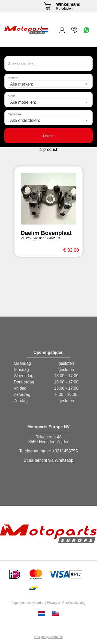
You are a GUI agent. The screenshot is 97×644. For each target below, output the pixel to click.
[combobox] (48, 84)
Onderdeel (15, 114)
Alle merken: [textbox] (22, 84)
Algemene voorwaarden (28, 603)
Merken (13, 78)
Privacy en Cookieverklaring (66, 603)
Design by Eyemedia (48, 637)
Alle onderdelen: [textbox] (25, 120)
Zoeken (48, 136)
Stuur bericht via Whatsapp (48, 460)
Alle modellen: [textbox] (23, 102)
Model (12, 96)
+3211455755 (65, 451)
